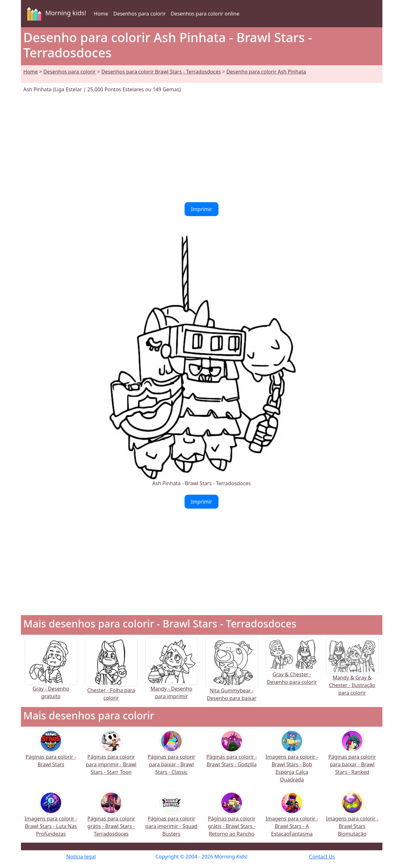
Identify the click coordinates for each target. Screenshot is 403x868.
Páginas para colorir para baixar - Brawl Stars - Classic (171, 756)
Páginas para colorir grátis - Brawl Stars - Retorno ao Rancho (231, 818)
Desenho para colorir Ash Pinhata (266, 72)
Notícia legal (81, 857)
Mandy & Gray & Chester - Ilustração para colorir (352, 674)
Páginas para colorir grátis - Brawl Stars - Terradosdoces (111, 818)
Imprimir (201, 209)
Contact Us (322, 857)
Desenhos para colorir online (205, 14)
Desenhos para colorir (139, 14)
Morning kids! (55, 14)
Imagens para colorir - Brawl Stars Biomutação (352, 818)
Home (101, 14)
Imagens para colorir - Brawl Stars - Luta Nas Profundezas (51, 818)
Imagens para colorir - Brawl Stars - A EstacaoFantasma (292, 818)
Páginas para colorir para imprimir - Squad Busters (171, 818)
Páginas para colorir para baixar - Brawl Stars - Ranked (352, 756)
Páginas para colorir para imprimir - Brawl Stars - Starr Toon (111, 756)
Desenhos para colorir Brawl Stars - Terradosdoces (161, 72)
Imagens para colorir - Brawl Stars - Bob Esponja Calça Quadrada (292, 760)
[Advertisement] (202, 148)
